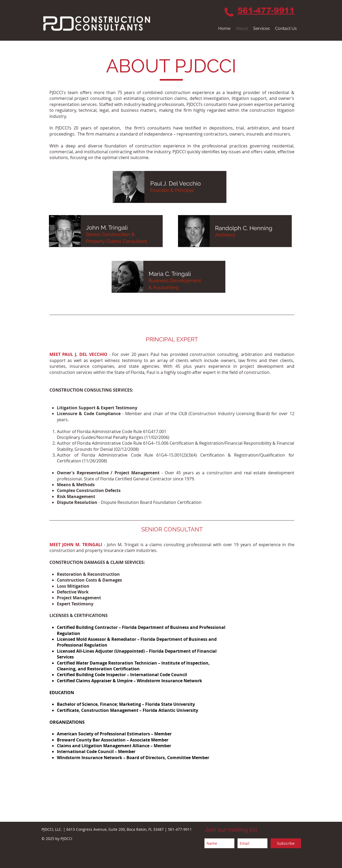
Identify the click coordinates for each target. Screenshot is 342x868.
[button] (261, 28)
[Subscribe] (286, 843)
